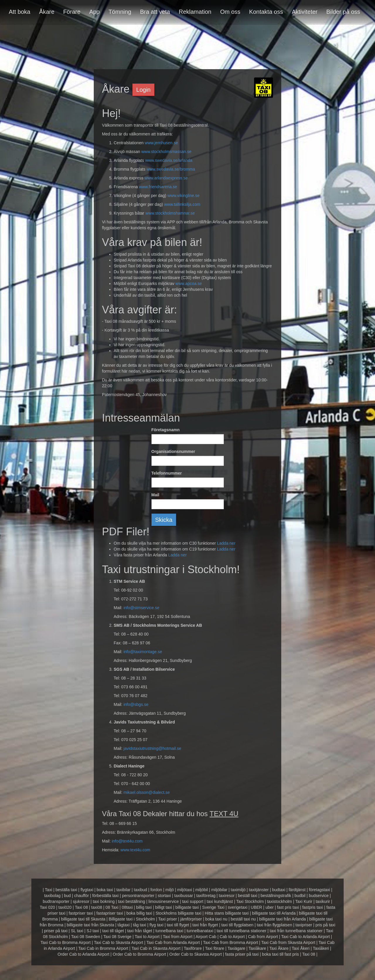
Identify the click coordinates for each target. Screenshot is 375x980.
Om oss (230, 12)
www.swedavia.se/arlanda (169, 160)
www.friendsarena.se (158, 187)
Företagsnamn (166, 430)
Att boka (19, 12)
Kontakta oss (266, 12)
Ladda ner (226, 543)
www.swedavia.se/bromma (171, 169)
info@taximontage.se (143, 652)
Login (143, 90)
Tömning (120, 12)
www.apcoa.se (189, 283)
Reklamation (195, 12)
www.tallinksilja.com (182, 204)
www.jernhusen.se (161, 143)
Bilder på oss (343, 12)
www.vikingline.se (183, 196)
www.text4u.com (135, 850)
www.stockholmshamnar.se (170, 213)
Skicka (164, 520)
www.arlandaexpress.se (166, 178)
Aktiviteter (305, 12)
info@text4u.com (127, 841)
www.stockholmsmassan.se (166, 152)
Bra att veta (155, 12)
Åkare (47, 12)
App (95, 12)
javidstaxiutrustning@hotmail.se (152, 748)
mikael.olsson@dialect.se (146, 792)
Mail (155, 495)
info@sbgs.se (136, 704)
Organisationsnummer (173, 451)
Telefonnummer (167, 473)
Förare (72, 12)
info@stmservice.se (141, 608)
